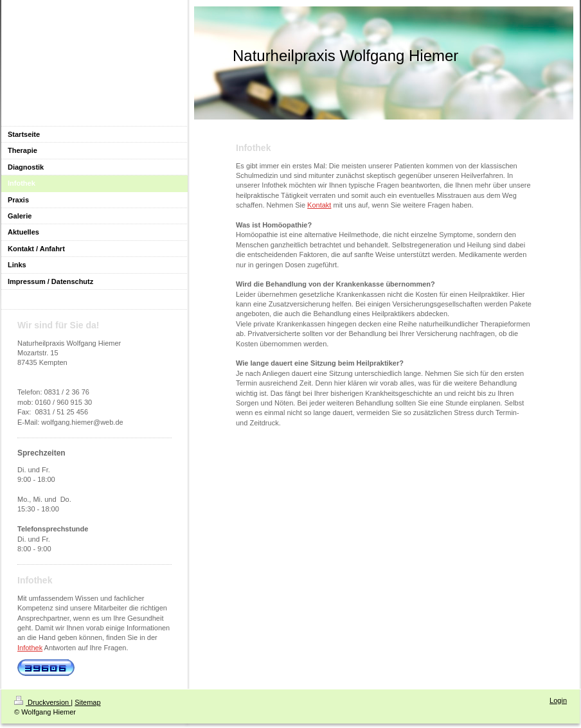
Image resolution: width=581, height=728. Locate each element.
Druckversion (42, 702)
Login (558, 700)
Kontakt (319, 205)
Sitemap (87, 702)
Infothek (30, 648)
